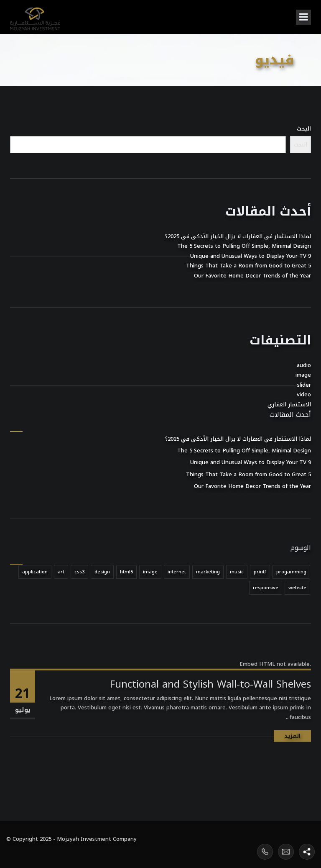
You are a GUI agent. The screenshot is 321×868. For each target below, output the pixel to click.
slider (304, 385)
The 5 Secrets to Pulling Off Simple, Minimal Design (244, 246)
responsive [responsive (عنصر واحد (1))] (266, 588)
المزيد (292, 765)
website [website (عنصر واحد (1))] (297, 588)
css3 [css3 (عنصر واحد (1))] (79, 572)
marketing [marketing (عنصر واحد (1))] (208, 572)
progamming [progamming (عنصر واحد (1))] (291, 572)
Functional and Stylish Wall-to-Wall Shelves (210, 714)
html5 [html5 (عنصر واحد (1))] (126, 572)
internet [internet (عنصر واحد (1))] (177, 572)
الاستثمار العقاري (289, 404)
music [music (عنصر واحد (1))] (237, 572)
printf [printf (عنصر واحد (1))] (260, 572)
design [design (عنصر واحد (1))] (102, 572)
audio (304, 365)
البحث (304, 129)
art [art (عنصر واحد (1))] (61, 572)
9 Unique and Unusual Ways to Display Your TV (251, 256)
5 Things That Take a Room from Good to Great (248, 266)
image (303, 375)
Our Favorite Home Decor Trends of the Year (252, 276)
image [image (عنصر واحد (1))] (150, 572)
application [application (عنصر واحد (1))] (35, 572)
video (304, 394)
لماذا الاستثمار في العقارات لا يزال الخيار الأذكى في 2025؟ (238, 236)
